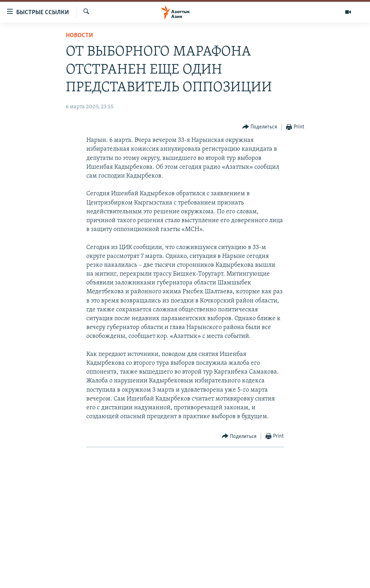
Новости (79, 36)
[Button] (260, 127)
